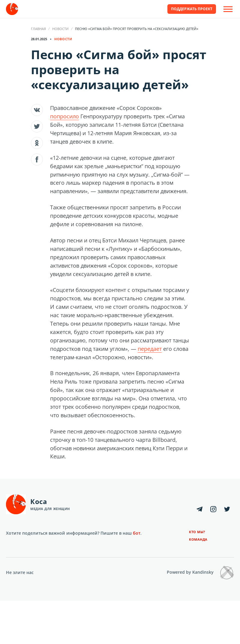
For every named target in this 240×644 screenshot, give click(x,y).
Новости (60, 29)
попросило (64, 116)
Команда (198, 539)
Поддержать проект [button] (192, 9)
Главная (38, 29)
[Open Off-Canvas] (228, 9)
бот (137, 533)
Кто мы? (197, 532)
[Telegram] (199, 509)
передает (150, 349)
